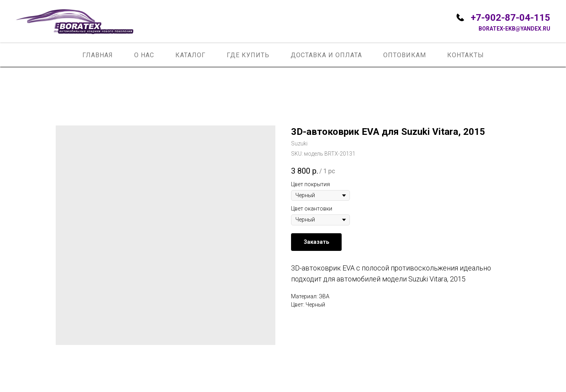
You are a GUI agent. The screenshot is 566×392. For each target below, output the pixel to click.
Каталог (190, 55)
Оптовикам (405, 55)
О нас (144, 55)
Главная (98, 55)
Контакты (466, 55)
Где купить (248, 55)
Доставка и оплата (326, 55)
